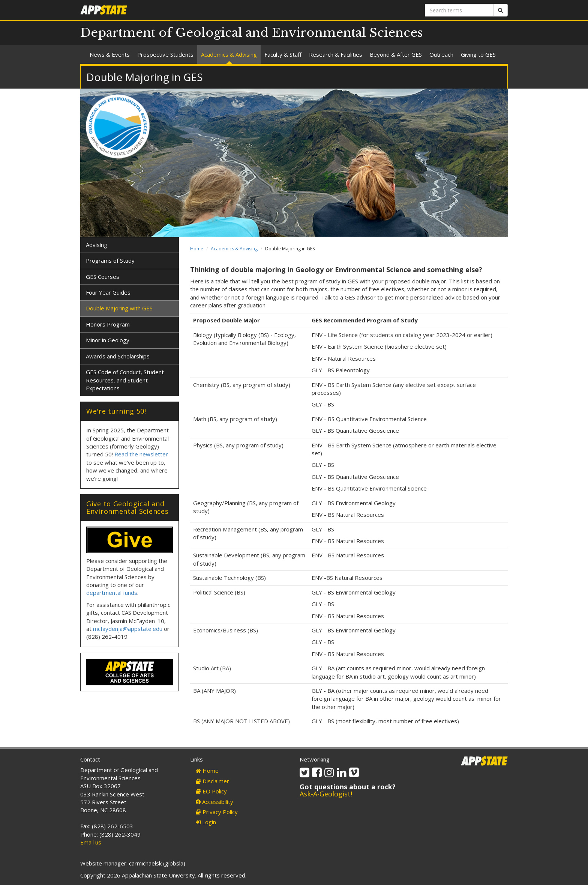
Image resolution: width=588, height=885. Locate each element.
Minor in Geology (108, 340)
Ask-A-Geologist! (326, 794)
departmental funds (112, 593)
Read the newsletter (141, 454)
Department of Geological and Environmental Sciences (252, 33)
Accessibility (214, 802)
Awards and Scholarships (118, 356)
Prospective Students (165, 54)
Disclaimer (212, 781)
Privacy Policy (217, 812)
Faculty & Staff (283, 54)
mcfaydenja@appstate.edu (128, 629)
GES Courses (103, 277)
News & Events (110, 54)
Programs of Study (110, 260)
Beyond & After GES (396, 54)
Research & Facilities (336, 54)
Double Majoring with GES (119, 308)
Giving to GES (478, 54)
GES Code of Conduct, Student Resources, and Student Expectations (125, 380)
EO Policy (211, 791)
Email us (91, 842)
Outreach (441, 54)
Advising (97, 245)
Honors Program (108, 324)
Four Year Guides (108, 292)
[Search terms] (459, 10)
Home (197, 249)
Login (206, 822)
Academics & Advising (229, 54)
